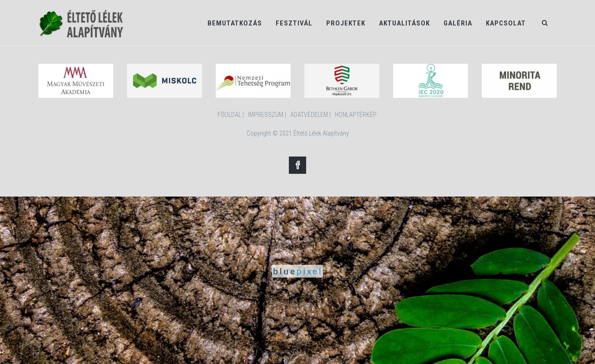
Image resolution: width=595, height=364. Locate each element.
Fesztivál (294, 23)
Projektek (346, 23)
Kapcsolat (506, 23)
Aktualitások (404, 23)
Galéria (458, 23)
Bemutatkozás (235, 23)
